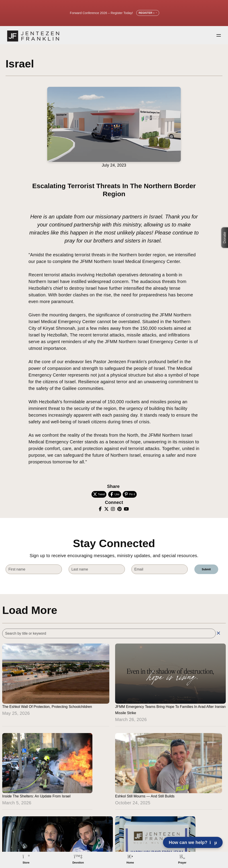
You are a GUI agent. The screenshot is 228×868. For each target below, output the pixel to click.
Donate (225, 238)
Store (26, 863)
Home (130, 863)
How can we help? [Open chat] (193, 842)
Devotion (78, 863)
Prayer (182, 863)
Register (148, 13)
